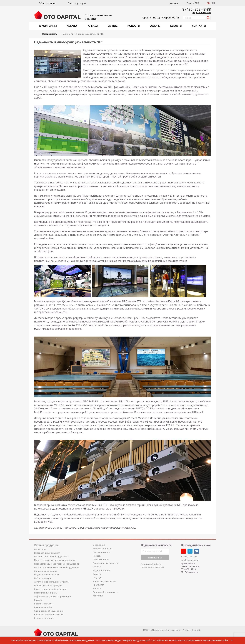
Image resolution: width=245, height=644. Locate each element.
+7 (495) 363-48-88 (189, 557)
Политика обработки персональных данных (152, 565)
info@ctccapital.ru (189, 560)
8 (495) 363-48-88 (197, 9)
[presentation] (37, 64)
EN (208, 3)
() (170, 18)
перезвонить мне (202, 12)
